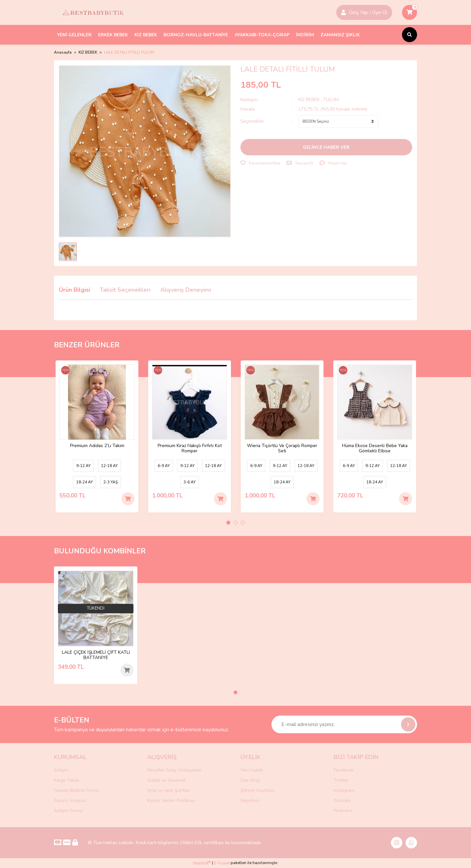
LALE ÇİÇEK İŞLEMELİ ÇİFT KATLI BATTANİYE (96, 654)
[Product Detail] (66, 372)
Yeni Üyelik (252, 770)
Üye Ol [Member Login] (380, 12)
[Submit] (408, 724)
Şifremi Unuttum (257, 790)
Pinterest (343, 811)
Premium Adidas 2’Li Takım (97, 445)
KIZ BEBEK (310, 100)
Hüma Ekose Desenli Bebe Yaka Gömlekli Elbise (375, 447)
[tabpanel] (97, 436)
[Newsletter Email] (344, 724)
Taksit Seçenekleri (125, 290)
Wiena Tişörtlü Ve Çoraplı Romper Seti (282, 447)
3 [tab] (243, 523)
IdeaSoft (202, 863)
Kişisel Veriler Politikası (171, 800)
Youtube (342, 800)
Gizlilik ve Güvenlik (166, 780)
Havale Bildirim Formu (77, 790)
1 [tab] (228, 523)
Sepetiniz (250, 800)
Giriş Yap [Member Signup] (358, 12)
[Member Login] (343, 12)
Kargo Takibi (67, 780)
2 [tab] (235, 523)
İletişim (61, 770)
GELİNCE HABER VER (326, 147)
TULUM (331, 100)
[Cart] (410, 12)
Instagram (344, 790)
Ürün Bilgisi (74, 290)
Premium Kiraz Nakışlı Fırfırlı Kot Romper (190, 447)
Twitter (341, 780)
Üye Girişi (250, 780)
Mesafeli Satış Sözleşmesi (174, 770)
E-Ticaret (222, 863)
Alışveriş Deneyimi (186, 290)
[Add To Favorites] (260, 163)
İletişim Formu (68, 811)
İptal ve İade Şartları (169, 790)
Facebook (344, 770)
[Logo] (96, 12)
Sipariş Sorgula (70, 800)
